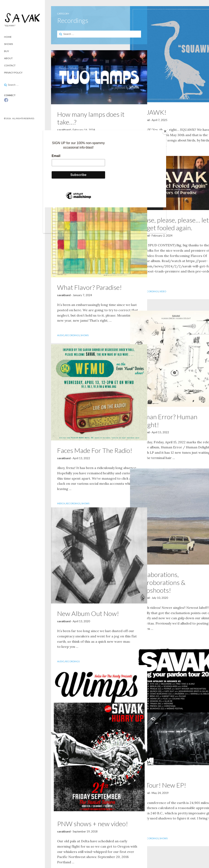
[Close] (165, 131)
